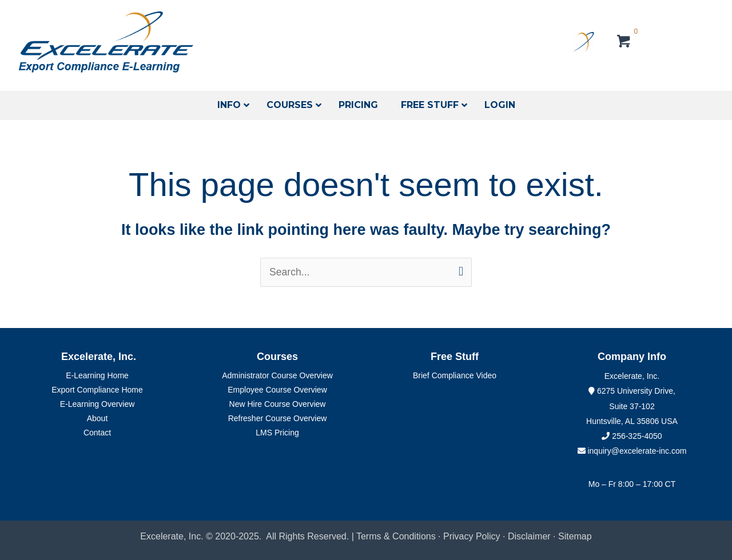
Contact (97, 433)
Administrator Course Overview (277, 376)
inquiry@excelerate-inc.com (632, 451)
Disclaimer (530, 537)
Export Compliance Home (97, 390)
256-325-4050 (637, 436)
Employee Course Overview (277, 390)
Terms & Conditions (396, 537)
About (98, 419)
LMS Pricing (277, 433)
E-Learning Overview (98, 405)
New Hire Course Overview (278, 405)
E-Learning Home (97, 376)
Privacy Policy (472, 537)
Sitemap (575, 537)
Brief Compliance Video (455, 376)
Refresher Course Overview (278, 419)
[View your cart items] (624, 43)
